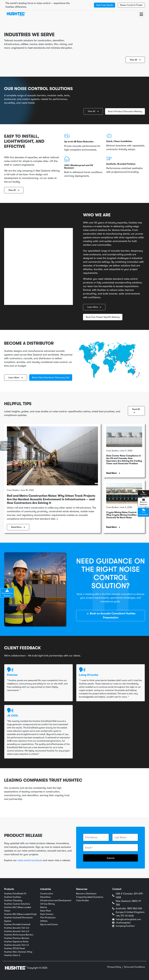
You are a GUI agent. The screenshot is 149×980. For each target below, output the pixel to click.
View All (135, 60)
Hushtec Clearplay (13, 900)
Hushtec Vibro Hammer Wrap (18, 952)
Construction (47, 894)
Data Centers (47, 914)
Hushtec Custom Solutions (17, 904)
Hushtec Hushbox (13, 897)
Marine (44, 907)
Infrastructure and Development (56, 900)
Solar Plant (46, 911)
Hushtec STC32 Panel (14, 948)
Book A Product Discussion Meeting (125, 111)
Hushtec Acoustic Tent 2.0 (17, 931)
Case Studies (82, 900)
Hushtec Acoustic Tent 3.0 (17, 928)
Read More (18, 527)
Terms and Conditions (134, 967)
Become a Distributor (86, 894)
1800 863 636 (135, 908)
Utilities (44, 921)
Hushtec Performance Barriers (19, 935)
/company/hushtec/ (125, 926)
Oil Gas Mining (47, 904)
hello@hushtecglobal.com (128, 919)
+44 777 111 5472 (125, 916)
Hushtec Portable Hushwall (17, 924)
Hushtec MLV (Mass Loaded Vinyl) (20, 914)
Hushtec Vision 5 (12, 955)
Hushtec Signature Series (16, 942)
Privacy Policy (114, 967)
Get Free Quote (105, 5)
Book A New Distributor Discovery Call (51, 378)
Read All (136, 411)
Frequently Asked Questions (90, 897)
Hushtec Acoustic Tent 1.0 (16, 945)
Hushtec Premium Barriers (17, 938)
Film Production (48, 918)
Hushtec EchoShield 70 (15, 894)
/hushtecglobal (123, 923)
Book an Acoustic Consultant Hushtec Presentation (111, 616)
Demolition (45, 897)
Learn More (94, 307)
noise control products (30, 860)
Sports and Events (49, 924)
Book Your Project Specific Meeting (103, 317)
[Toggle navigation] (141, 14)
